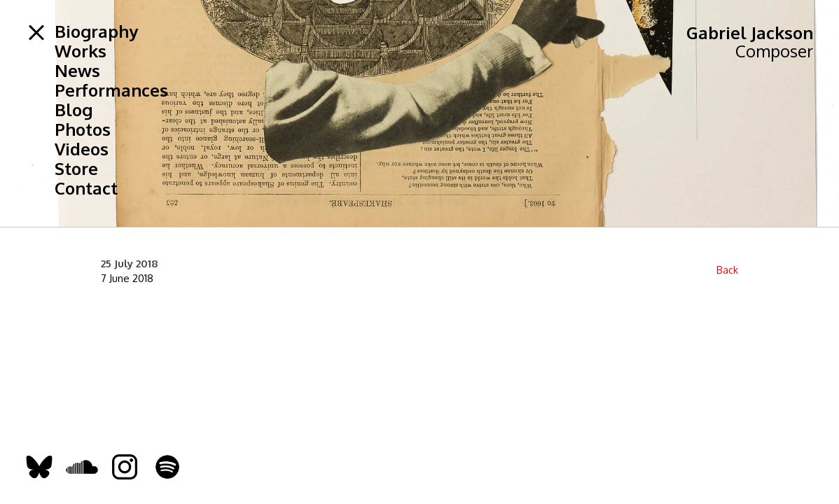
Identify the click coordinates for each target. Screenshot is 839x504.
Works (81, 51)
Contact (86, 188)
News (77, 71)
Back (727, 270)
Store (76, 169)
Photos (83, 129)
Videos (82, 149)
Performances (111, 90)
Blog (74, 110)
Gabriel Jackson (750, 33)
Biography (96, 31)
